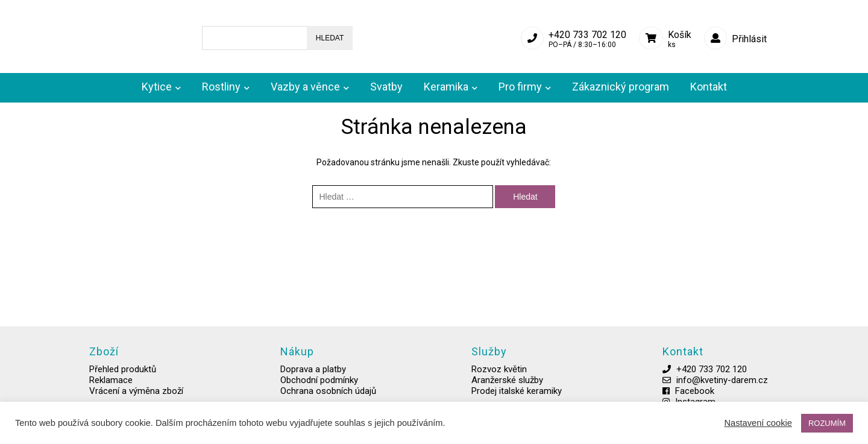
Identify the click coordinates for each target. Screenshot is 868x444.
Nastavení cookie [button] (758, 423)
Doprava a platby (304, 377)
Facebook (659, 399)
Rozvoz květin (480, 377)
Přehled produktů (124, 377)
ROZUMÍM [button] (827, 423)
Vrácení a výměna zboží (137, 399)
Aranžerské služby (488, 388)
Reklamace (112, 388)
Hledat (321, 34)
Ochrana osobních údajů (319, 399)
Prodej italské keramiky (497, 399)
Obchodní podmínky (310, 388)
